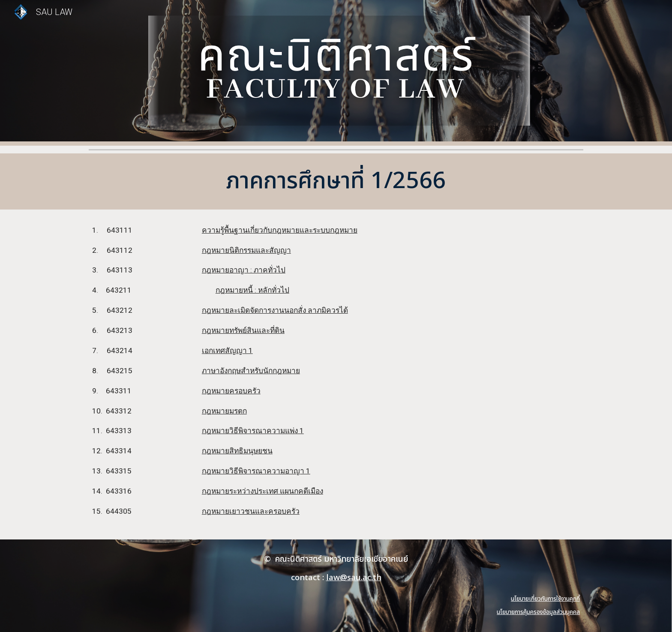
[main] (336, 181)
